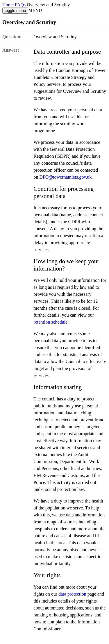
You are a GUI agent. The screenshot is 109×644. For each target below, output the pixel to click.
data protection (72, 594)
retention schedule (50, 322)
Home (8, 5)
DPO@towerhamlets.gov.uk (65, 177)
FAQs (20, 5)
